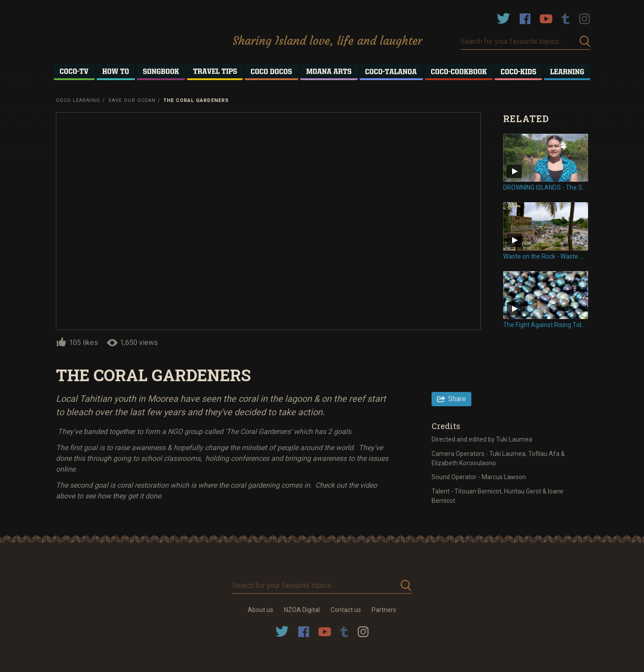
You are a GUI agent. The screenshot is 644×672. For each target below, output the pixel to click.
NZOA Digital (302, 610)
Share (457, 399)
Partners (384, 610)
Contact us (346, 610)
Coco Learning (78, 100)
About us (261, 610)
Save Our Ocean (132, 100)
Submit (585, 41)
